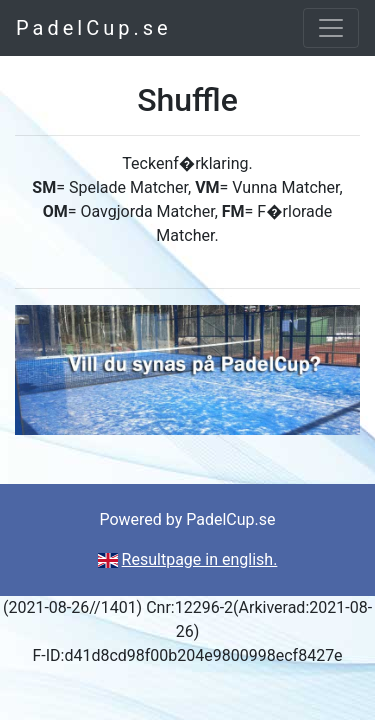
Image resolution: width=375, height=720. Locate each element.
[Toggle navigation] (331, 28)
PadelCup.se (94, 28)
